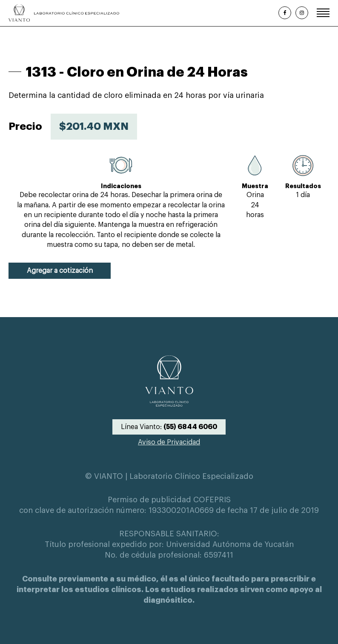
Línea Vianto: (169, 427)
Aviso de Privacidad (169, 442)
